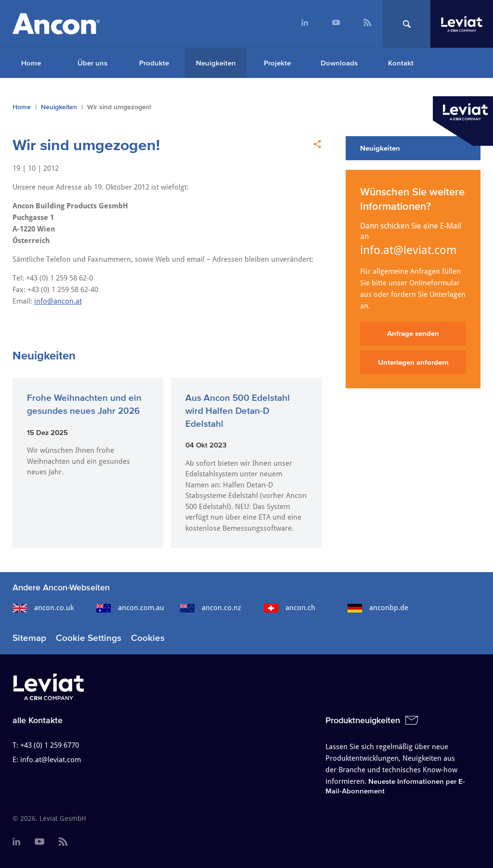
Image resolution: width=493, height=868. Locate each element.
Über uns (92, 63)
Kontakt (401, 63)
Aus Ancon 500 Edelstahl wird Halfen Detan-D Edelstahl (238, 410)
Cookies (148, 638)
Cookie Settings (89, 638)
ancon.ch (290, 608)
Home (31, 63)
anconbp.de (378, 608)
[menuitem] (305, 24)
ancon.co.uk (43, 608)
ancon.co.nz (211, 608)
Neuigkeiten (216, 63)
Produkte (154, 63)
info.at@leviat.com (409, 250)
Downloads (339, 63)
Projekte (277, 63)
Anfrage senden (413, 333)
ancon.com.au (130, 608)
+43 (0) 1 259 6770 (50, 745)
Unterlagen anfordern (413, 362)
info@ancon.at (58, 301)
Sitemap (29, 638)
